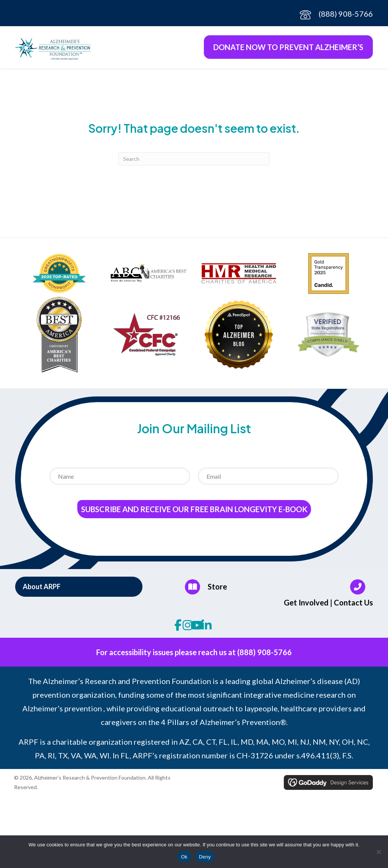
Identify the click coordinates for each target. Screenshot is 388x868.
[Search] (194, 161)
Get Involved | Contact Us (328, 605)
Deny (205, 857)
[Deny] (379, 852)
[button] (79, 589)
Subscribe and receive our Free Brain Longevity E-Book (194, 511)
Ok (184, 857)
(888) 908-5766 (346, 14)
